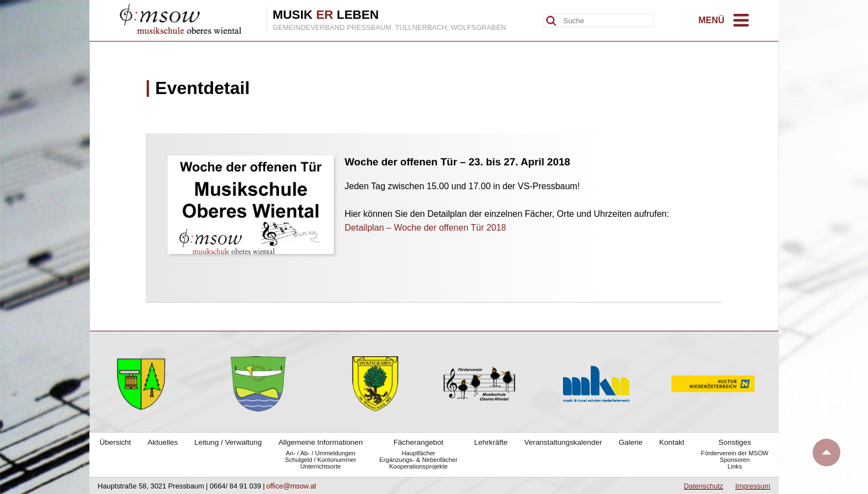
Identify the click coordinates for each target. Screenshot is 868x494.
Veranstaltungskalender (563, 442)
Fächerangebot (418, 442)
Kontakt (672, 442)
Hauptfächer (418, 453)
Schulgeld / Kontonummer (321, 460)
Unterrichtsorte (320, 466)
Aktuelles (163, 442)
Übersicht (115, 442)
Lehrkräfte (491, 442)
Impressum (753, 486)
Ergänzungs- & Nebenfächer (418, 460)
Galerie (630, 442)
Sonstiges (735, 442)
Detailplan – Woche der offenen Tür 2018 (426, 228)
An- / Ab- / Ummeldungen (321, 453)
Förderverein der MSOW (735, 453)
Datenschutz (703, 486)
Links (735, 466)
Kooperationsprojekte (418, 466)
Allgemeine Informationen (321, 442)
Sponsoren (735, 460)
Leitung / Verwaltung (228, 442)
